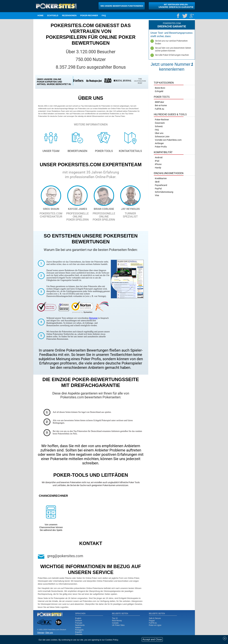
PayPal (158, 189)
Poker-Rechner (89, 15)
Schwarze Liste (162, 137)
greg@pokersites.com (65, 556)
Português (79, 630)
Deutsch (79, 621)
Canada (115, 623)
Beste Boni (160, 88)
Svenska (79, 634)
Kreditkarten (161, 178)
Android (159, 157)
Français (79, 623)
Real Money (117, 621)
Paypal (152, 621)
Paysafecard (161, 185)
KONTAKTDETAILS (130, 151)
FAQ (104, 15)
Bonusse (93, 318)
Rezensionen (69, 15)
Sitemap (41, 633)
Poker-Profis (161, 147)
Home (41, 15)
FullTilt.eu (153, 623)
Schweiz (159, 126)
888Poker (159, 102)
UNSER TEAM (51, 151)
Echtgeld (53, 15)
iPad (157, 161)
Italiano (78, 628)
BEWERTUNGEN (77, 151)
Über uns (159, 133)
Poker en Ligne (155, 625)
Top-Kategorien (164, 83)
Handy (158, 168)
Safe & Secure (155, 618)
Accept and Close (152, 639)
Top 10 (115, 618)
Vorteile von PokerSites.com (168, 140)
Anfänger (159, 143)
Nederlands (80, 625)
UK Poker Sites (118, 625)
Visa (157, 195)
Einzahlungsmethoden (169, 173)
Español (78, 632)
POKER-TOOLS (104, 151)
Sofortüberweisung (164, 192)
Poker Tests (162, 97)
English (78, 618)
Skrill (157, 182)
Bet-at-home (161, 105)
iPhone (158, 164)
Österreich (160, 123)
